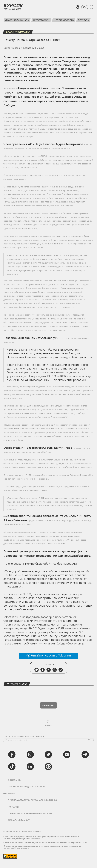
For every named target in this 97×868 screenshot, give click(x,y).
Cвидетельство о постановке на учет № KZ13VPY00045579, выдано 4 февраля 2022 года (45, 842)
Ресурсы (83, 20)
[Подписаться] (91, 740)
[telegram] (85, 755)
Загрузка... (49, 705)
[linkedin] (30, 767)
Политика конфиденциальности (27, 787)
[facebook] (12, 755)
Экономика (13, 9)
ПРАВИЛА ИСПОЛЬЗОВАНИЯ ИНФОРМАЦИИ (30, 814)
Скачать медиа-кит (19, 820)
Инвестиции (41, 20)
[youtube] (67, 755)
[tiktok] (12, 767)
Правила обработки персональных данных (33, 800)
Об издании (15, 780)
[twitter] (48, 755)
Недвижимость (64, 20)
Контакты (13, 807)
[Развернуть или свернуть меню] (92, 7)
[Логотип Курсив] (13, 5)
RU (85, 7)
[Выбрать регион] (78, 7)
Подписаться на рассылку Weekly (25, 736)
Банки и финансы (17, 20)
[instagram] (30, 755)
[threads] (48, 767)
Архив (11, 794)
